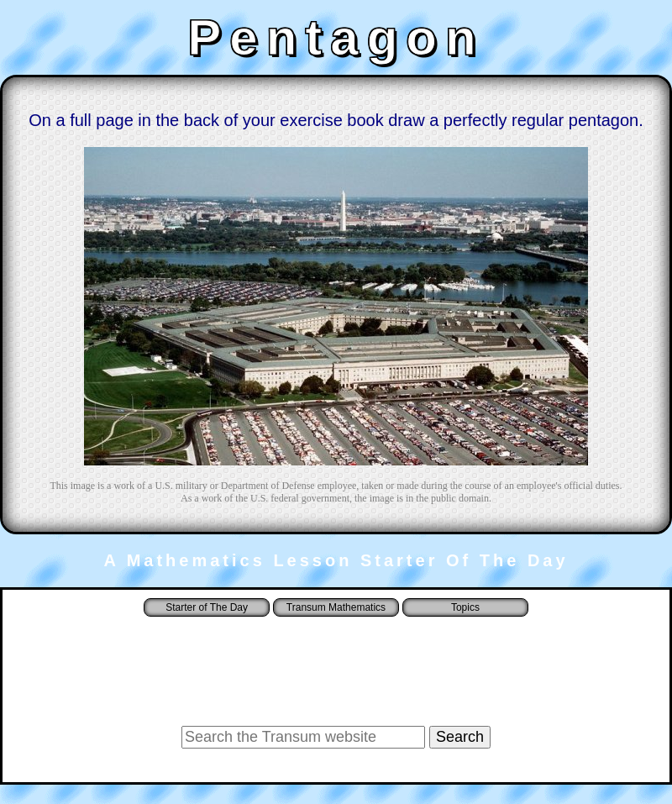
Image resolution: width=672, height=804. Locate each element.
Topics (465, 607)
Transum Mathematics (336, 607)
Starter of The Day (207, 607)
